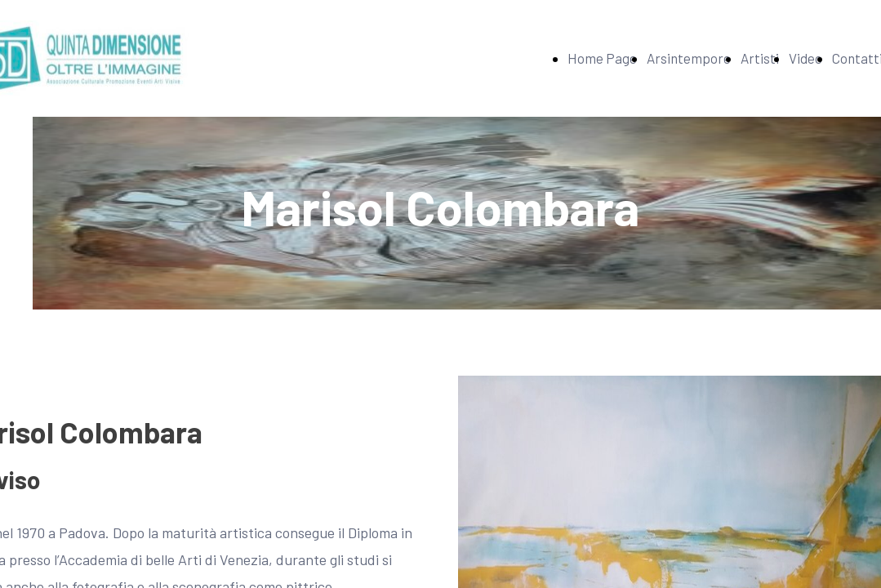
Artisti (760, 58)
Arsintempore (689, 58)
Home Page (602, 58)
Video (805, 58)
